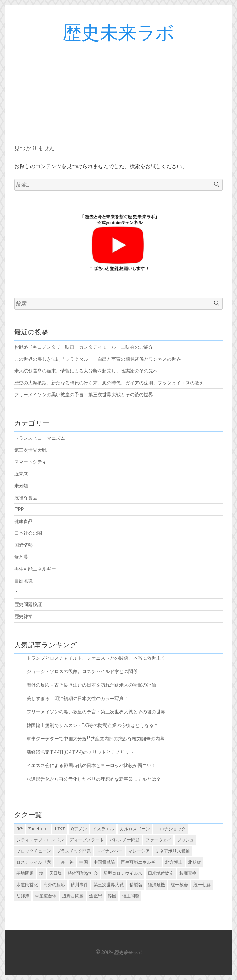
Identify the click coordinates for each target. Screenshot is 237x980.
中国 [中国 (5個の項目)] (84, 862)
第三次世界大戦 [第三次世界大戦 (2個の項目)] (109, 885)
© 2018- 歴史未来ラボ (118, 952)
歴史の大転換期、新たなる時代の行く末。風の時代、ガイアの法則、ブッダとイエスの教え (109, 383)
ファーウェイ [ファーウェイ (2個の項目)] (158, 840)
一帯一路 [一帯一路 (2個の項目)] (65, 862)
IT (17, 593)
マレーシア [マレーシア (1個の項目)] (139, 851)
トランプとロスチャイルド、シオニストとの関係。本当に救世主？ (96, 658)
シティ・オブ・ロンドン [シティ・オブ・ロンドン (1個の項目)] (40, 840)
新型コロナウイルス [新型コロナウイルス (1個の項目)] (123, 873)
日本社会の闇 (28, 533)
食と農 (21, 557)
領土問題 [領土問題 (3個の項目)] (131, 896)
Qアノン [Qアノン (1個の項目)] (79, 829)
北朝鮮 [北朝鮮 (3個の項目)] (194, 862)
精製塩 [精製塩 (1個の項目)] (136, 885)
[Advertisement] (118, 90)
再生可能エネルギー (35, 569)
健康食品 (23, 521)
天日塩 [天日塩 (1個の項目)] (56, 873)
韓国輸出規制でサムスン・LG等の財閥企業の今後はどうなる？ (92, 725)
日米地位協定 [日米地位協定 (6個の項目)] (161, 873)
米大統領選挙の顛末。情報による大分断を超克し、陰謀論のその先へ (86, 371)
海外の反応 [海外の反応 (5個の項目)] (54, 885)
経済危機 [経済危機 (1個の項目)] (156, 885)
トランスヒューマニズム (40, 438)
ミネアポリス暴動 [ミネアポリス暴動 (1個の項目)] (173, 851)
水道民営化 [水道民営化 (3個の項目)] (27, 885)
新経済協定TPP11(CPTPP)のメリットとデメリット (80, 752)
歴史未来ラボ (118, 34)
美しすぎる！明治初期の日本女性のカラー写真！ (77, 698)
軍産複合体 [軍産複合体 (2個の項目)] (46, 896)
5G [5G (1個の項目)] (19, 829)
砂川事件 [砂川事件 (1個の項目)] (79, 885)
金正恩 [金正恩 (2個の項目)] (96, 896)
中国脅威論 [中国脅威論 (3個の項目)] (104, 862)
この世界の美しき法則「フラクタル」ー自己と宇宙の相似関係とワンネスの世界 (98, 359)
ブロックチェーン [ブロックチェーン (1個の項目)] (34, 851)
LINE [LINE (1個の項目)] (60, 829)
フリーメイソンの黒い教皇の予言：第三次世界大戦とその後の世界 (84, 394)
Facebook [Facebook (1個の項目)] (39, 829)
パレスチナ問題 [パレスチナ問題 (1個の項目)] (125, 840)
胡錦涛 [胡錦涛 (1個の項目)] (23, 896)
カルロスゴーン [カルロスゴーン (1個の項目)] (135, 829)
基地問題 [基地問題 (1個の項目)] (25, 873)
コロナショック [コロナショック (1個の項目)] (171, 829)
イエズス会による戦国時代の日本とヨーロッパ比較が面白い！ (91, 765)
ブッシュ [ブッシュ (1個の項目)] (185, 840)
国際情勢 (23, 545)
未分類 (21, 486)
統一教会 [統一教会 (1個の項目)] (179, 885)
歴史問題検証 (28, 604)
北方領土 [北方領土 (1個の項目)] (174, 862)
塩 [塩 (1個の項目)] (41, 873)
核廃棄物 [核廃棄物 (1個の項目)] (188, 873)
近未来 (21, 474)
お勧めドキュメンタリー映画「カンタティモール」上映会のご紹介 (84, 347)
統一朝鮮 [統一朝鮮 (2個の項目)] (202, 885)
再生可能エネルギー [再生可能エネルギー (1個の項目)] (140, 862)
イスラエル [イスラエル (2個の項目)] (103, 829)
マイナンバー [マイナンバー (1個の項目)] (110, 851)
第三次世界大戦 (30, 450)
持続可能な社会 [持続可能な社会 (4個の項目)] (83, 873)
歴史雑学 (23, 616)
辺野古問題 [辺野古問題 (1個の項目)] (73, 896)
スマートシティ (30, 462)
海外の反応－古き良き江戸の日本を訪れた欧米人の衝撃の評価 (91, 685)
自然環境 (23, 581)
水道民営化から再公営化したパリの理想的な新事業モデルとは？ (94, 779)
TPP (19, 509)
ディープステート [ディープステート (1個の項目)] (87, 840)
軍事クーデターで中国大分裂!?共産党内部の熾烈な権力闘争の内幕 (96, 739)
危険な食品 (26, 498)
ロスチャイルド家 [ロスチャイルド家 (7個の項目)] (34, 862)
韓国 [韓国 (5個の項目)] (112, 896)
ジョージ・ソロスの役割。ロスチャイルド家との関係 (82, 671)
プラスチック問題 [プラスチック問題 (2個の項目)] (74, 851)
